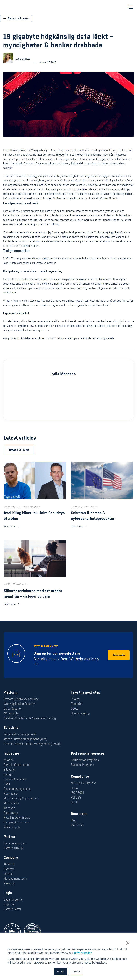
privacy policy (83, 953)
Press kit (9, 883)
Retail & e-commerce (17, 818)
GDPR (74, 802)
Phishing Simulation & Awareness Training (30, 718)
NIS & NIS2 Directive (84, 783)
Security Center (13, 899)
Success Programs (82, 765)
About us (9, 864)
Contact (9, 869)
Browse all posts (19, 456)
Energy (8, 774)
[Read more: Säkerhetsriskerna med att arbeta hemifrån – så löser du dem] (35, 580)
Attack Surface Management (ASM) (25, 739)
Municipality (11, 803)
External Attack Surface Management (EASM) (32, 744)
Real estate (11, 813)
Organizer (10, 904)
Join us (8, 874)
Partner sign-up (13, 848)
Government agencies (17, 789)
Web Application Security (19, 704)
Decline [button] (76, 971)
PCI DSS (76, 797)
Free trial (77, 704)
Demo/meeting (80, 713)
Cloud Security (13, 709)
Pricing (75, 699)
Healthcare (10, 794)
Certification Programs (85, 760)
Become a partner (15, 843)
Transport (10, 808)
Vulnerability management (20, 734)
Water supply (12, 827)
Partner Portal (12, 909)
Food (7, 784)
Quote (75, 709)
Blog (74, 820)
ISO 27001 (78, 793)
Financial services (15, 779)
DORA (74, 788)
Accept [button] (61, 971)
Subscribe (119, 655)
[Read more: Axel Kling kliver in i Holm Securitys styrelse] (35, 502)
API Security (11, 713)
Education (10, 770)
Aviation (9, 760)
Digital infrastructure (17, 765)
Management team (15, 879)
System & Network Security (21, 699)
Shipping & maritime (16, 822)
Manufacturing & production (21, 798)
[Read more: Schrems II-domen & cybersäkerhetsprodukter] (102, 502)
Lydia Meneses (63, 381)
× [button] (128, 943)
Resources (77, 825)
